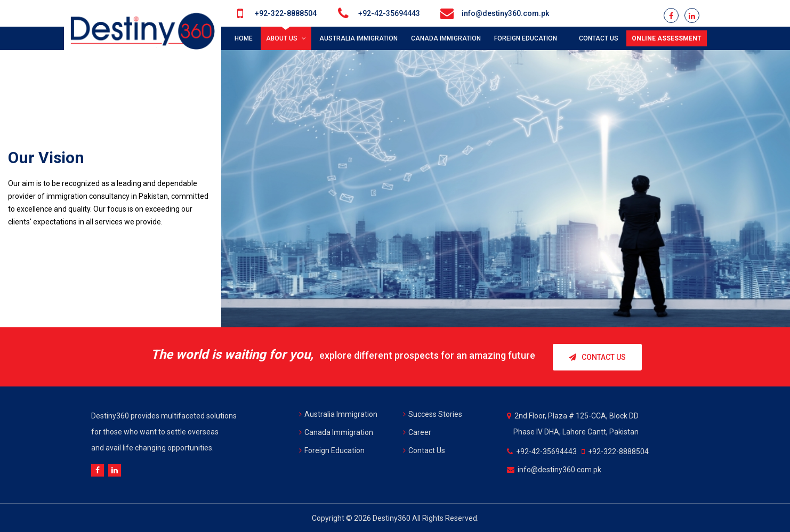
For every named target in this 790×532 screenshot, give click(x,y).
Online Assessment (667, 38)
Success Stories (433, 414)
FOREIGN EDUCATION (528, 38)
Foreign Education (332, 450)
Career (417, 432)
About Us (286, 38)
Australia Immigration (338, 414)
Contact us (599, 38)
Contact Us (597, 357)
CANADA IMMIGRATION (446, 38)
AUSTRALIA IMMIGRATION (358, 38)
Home (244, 38)
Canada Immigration (336, 432)
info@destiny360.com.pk (505, 13)
